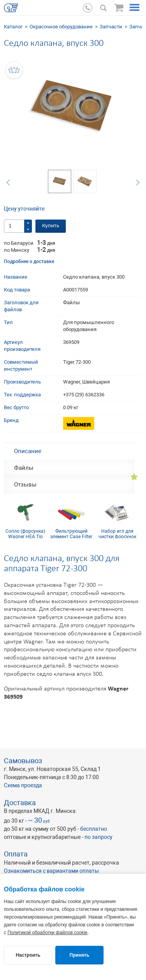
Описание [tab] (28, 451)
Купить (51, 226)
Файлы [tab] (24, 468)
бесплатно (94, 829)
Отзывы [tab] (25, 485)
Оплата (16, 854)
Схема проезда (23, 785)
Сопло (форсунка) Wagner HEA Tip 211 (25, 534)
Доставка (20, 803)
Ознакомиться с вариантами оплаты (51, 871)
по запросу (99, 837)
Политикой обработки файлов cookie (47, 933)
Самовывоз (23, 761)
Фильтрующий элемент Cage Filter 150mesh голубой (71, 534)
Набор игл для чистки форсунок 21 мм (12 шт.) (117, 534)
